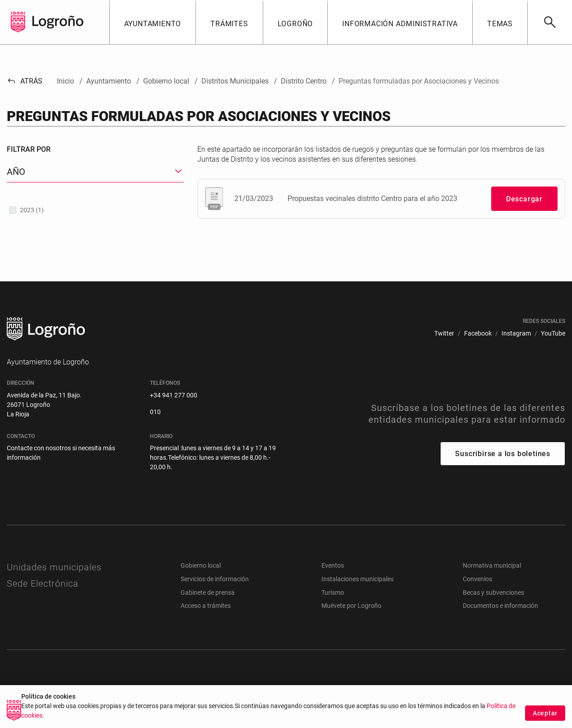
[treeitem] (95, 210)
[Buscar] (550, 22)
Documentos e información (500, 606)
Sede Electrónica (43, 583)
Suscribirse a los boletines (503, 454)
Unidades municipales (54, 567)
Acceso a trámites (206, 606)
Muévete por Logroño (351, 606)
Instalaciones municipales (358, 579)
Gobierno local (201, 565)
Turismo (333, 593)
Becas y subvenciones (493, 593)
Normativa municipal (492, 565)
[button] (153, 22)
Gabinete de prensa (208, 593)
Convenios (477, 579)
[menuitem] (444, 334)
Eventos (333, 565)
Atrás (25, 81)
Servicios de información (215, 579)
